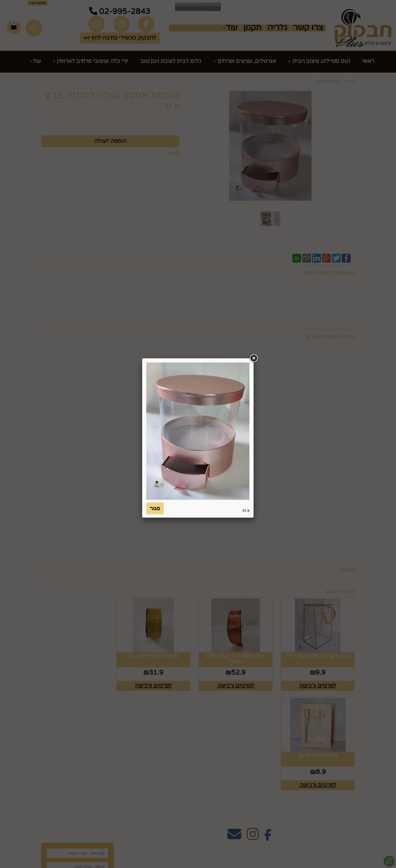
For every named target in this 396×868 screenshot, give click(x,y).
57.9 (246, 511)
